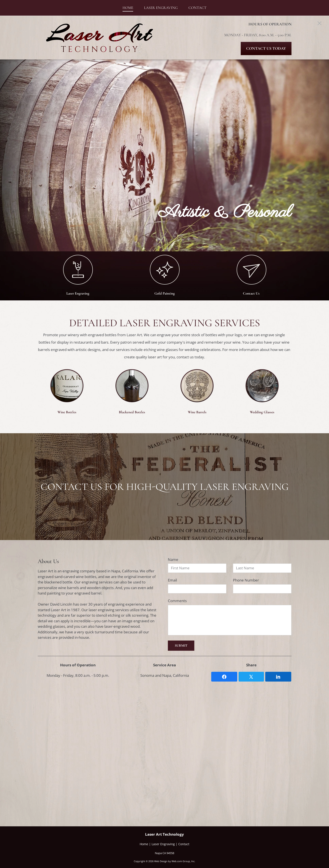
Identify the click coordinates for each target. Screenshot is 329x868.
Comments (177, 601)
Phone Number (246, 580)
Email (172, 580)
